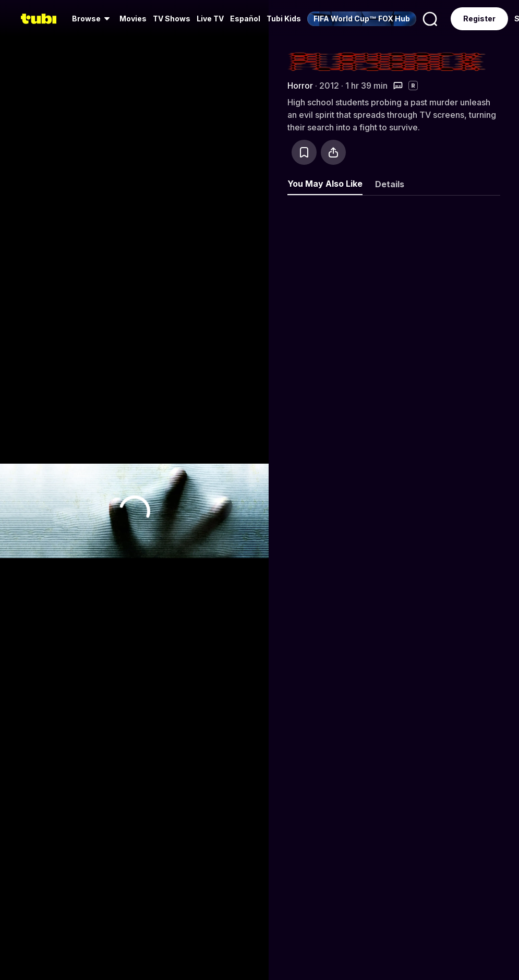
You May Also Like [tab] (325, 184)
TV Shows (172, 19)
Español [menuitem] (245, 19)
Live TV (210, 19)
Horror (300, 86)
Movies (133, 19)
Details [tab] (390, 184)
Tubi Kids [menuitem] (284, 19)
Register (479, 19)
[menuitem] (93, 19)
